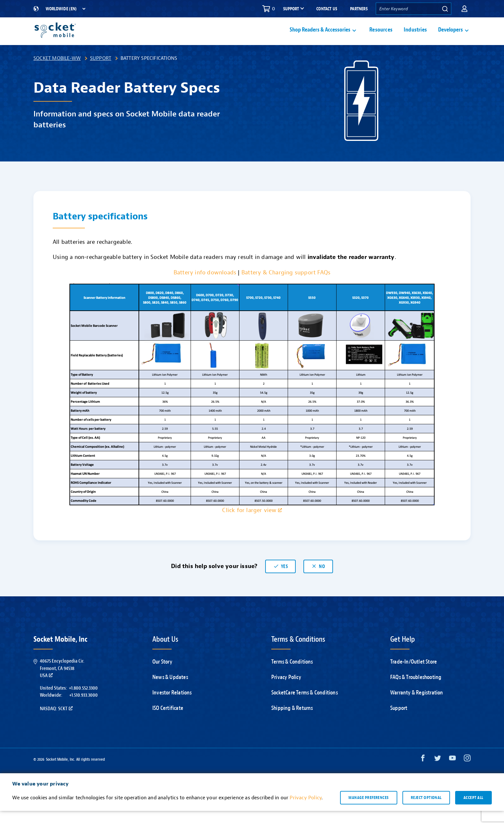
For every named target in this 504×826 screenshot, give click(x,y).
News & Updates (170, 692)
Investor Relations (172, 708)
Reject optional (426, 813)
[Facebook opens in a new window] (423, 775)
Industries (415, 37)
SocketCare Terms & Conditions (305, 708)
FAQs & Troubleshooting (416, 692)
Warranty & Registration (417, 708)
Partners (359, 9)
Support (101, 73)
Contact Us (327, 9)
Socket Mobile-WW (57, 73)
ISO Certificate (168, 723)
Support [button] (291, 9)
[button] (464, 9)
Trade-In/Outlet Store (414, 677)
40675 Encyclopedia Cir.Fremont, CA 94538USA (62, 683)
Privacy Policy (286, 692)
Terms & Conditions (292, 677)
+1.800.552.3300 (83, 703)
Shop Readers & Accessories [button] (320, 37)
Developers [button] (450, 37)
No (318, 582)
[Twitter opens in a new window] (438, 775)
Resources (381, 37)
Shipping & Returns (292, 723)
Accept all (473, 813)
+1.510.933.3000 (83, 710)
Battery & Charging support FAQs (286, 288)
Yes (280, 582)
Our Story (162, 677)
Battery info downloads (205, 288)
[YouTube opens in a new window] (452, 775)
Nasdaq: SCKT (56, 724)
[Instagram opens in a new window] (467, 775)
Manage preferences (369, 813)
